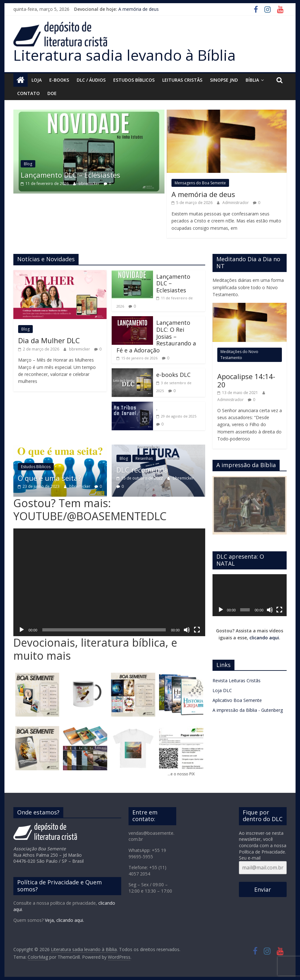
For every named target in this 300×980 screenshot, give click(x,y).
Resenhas (144, 458)
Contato (28, 93)
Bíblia (252, 80)
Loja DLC (222, 690)
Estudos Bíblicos (134, 80)
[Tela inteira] (197, 630)
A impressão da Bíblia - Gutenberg (248, 710)
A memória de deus (139, 9)
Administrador (236, 203)
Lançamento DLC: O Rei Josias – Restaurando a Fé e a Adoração (156, 336)
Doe (52, 93)
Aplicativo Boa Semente (237, 700)
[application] (109, 582)
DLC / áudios (91, 80)
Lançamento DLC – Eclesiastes (87, 175)
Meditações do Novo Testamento (239, 355)
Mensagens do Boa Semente (200, 183)
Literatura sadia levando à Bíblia (125, 55)
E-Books (59, 80)
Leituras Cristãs (182, 80)
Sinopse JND (224, 80)
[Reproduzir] (22, 630)
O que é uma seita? (61, 478)
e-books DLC (173, 375)
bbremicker (106, 184)
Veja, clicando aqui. (64, 920)
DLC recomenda (142, 470)
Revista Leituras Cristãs (237, 681)
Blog (44, 164)
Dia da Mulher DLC (49, 340)
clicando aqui (264, 638)
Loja (37, 80)
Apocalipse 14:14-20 (246, 380)
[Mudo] (187, 630)
